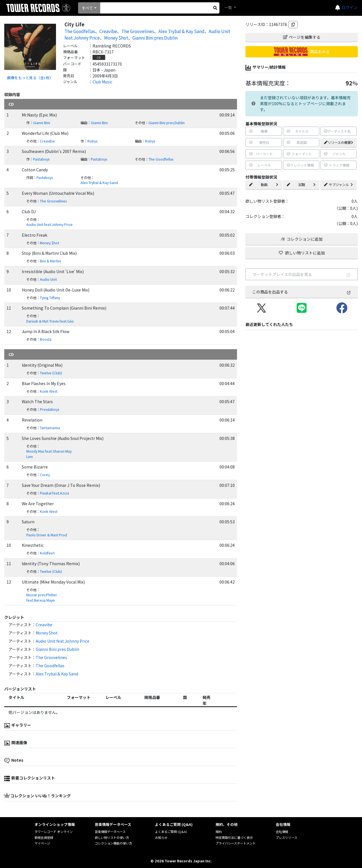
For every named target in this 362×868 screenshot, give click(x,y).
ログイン (350, 7)
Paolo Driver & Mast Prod (47, 535)
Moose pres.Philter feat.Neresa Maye (42, 598)
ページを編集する (302, 37)
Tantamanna (50, 428)
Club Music (102, 82)
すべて (87, 8)
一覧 (228, 7)
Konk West (49, 391)
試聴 (301, 184)
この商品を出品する (302, 292)
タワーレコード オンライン (54, 832)
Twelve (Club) (51, 373)
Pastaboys (41, 159)
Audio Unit (48, 279)
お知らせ (161, 837)
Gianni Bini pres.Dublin (155, 38)
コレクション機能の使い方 (113, 843)
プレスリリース (286, 837)
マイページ (42, 843)
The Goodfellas (80, 31)
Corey (45, 475)
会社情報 (282, 832)
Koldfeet (47, 553)
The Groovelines (138, 31)
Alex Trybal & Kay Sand (181, 31)
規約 (219, 832)
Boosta (46, 339)
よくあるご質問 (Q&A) (171, 832)
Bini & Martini (50, 261)
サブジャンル (339, 184)
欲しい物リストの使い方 (112, 837)
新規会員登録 (44, 837)
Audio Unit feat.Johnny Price (49, 224)
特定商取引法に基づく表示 (234, 837)
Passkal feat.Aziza (54, 493)
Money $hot (116, 38)
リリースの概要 (339, 142)
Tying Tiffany (50, 298)
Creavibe (108, 31)
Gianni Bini (42, 123)
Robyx (92, 141)
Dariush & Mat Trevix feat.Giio (50, 321)
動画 (264, 184)
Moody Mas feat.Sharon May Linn (49, 454)
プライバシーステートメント (236, 843)
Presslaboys (49, 409)
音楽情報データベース (110, 832)
